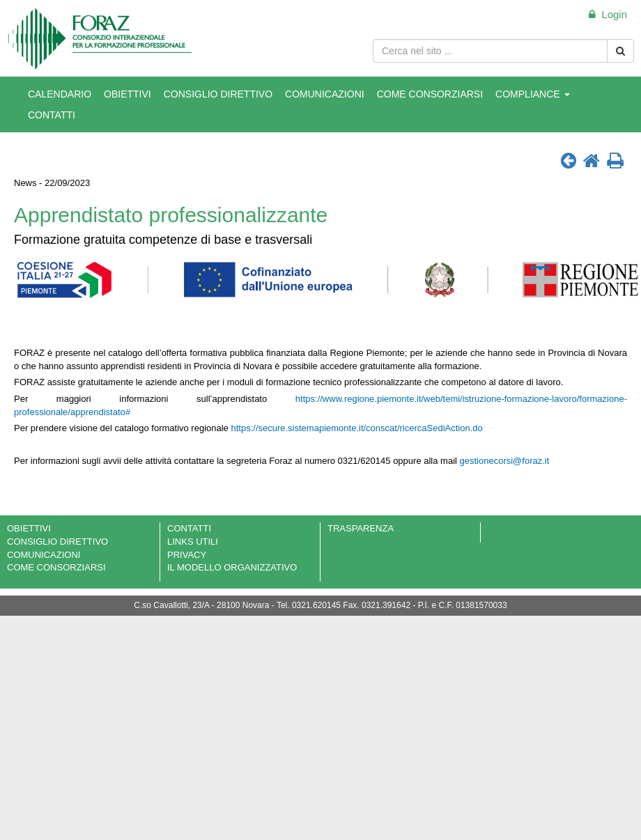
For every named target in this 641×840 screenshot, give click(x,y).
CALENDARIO (60, 94)
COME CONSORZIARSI (430, 94)
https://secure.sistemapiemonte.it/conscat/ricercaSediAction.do (356, 428)
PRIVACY (187, 555)
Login (608, 14)
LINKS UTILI (193, 542)
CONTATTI (52, 115)
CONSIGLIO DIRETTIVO (218, 94)
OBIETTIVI (128, 94)
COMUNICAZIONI (325, 94)
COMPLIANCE (532, 94)
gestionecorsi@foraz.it (505, 461)
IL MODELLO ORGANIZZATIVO (232, 567)
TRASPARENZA (361, 528)
